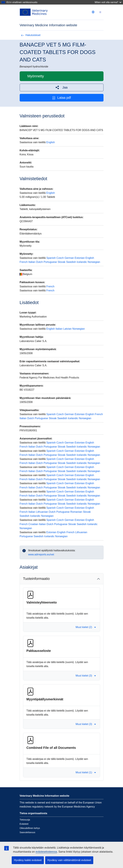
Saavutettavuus (28, 832)
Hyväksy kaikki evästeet (28, 860)
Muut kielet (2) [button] (86, 627)
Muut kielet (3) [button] (86, 676)
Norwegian (94, 262)
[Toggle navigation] (100, 12)
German (69, 258)
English (51, 142)
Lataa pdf (61, 98)
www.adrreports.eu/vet (41, 554)
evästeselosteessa (46, 852)
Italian (32, 262)
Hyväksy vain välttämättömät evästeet (69, 860)
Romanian (76, 512)
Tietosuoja (25, 820)
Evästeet (24, 824)
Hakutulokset (31, 35)
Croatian (33, 524)
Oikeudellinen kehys (30, 828)
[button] (62, 87)
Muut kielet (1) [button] (86, 772)
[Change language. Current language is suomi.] (93, 12)
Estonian (80, 258)
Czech (60, 258)
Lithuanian (42, 512)
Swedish (71, 262)
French (24, 262)
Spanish (51, 258)
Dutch (39, 262)
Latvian (67, 329)
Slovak (61, 262)
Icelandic (82, 262)
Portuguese (50, 262)
